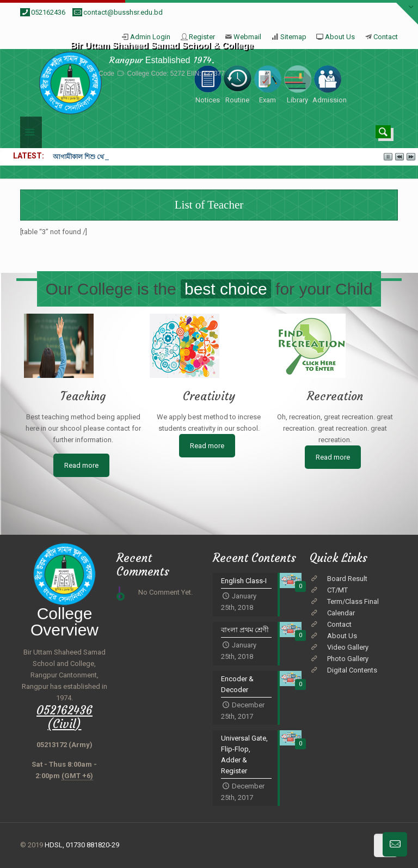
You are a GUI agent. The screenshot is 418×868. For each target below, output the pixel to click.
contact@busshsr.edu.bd (123, 12)
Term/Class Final (353, 601)
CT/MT (337, 590)
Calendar (341, 613)
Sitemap (293, 37)
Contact (386, 37)
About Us (340, 37)
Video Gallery (348, 647)
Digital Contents (352, 670)
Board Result (347, 579)
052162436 (48, 12)
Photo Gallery (348, 659)
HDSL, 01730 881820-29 (82, 845)
